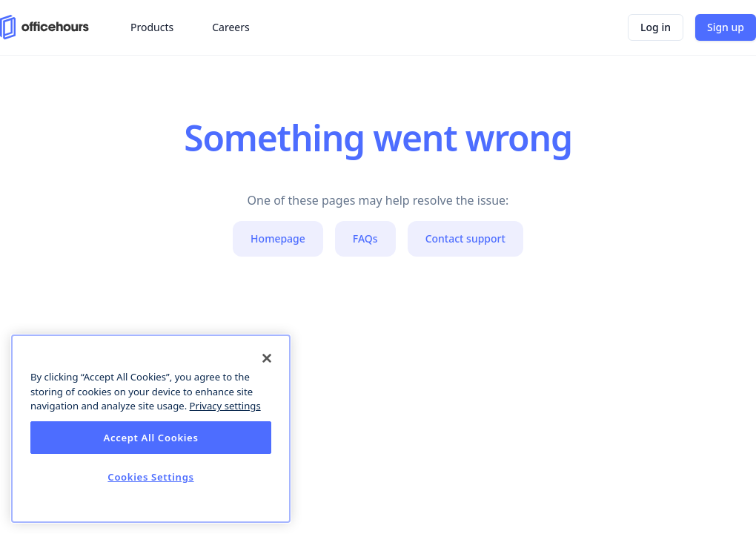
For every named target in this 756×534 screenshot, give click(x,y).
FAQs (365, 238)
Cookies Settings (150, 477)
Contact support (465, 238)
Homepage (278, 238)
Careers (231, 27)
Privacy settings (225, 406)
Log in (656, 27)
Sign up (726, 27)
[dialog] (151, 429)
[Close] (267, 358)
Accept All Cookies (150, 438)
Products (152, 27)
